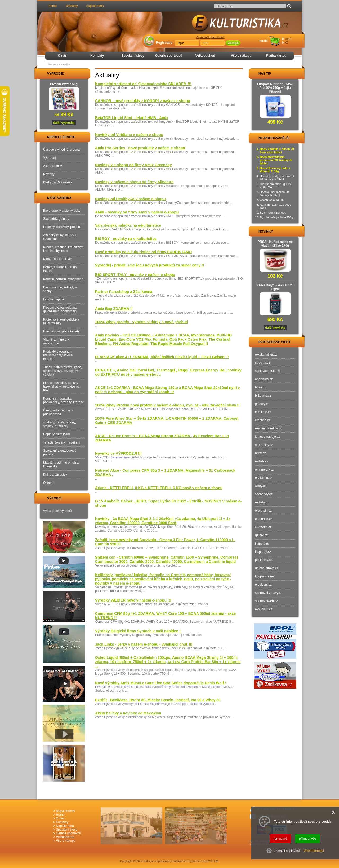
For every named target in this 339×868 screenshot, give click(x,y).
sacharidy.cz (264, 494)
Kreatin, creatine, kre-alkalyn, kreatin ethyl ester (64, 249)
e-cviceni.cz (263, 585)
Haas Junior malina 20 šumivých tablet (274, 194)
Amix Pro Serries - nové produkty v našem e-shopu (140, 148)
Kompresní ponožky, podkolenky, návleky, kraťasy (63, 400)
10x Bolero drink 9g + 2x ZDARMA (276, 186)
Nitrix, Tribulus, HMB (58, 259)
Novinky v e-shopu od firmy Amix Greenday (133, 165)
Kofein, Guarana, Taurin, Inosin (60, 269)
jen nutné (280, 839)
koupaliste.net (265, 576)
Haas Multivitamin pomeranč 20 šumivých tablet (276, 160)
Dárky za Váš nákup (57, 182)
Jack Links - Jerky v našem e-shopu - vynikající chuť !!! (144, 644)
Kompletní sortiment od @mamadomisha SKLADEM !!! (143, 84)
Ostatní (48, 483)
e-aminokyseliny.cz (268, 428)
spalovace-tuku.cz (268, 371)
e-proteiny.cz (264, 445)
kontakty (72, 6)
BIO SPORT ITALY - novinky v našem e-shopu (135, 275)
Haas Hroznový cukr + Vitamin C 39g (275, 170)
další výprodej (64, 123)
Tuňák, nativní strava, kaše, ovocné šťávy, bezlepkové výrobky (63, 371)
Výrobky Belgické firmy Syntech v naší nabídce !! (138, 631)
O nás (62, 56)
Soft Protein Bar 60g (273, 213)
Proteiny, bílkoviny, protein (62, 227)
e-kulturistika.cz (266, 354)
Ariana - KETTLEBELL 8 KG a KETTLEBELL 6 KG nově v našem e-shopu (159, 488)
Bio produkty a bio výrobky (62, 211)
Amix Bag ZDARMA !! (114, 309)
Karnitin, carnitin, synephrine (63, 279)
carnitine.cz (263, 412)
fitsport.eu (262, 543)
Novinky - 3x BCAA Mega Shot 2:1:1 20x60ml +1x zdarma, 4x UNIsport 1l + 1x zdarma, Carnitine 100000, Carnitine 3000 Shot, (163, 521)
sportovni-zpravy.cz (269, 593)
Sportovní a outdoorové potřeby (60, 453)
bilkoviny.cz (263, 396)
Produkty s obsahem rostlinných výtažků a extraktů (58, 355)
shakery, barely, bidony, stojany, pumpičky (60, 424)
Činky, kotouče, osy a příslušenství (58, 412)
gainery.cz (262, 404)
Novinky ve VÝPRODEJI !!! (118, 453)
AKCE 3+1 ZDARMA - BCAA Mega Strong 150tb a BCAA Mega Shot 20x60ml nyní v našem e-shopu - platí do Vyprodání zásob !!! (168, 390)
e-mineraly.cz (264, 470)
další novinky (275, 328)
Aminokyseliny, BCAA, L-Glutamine (61, 237)
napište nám (95, 6)
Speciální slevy (133, 56)
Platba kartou (276, 56)
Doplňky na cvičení (57, 434)
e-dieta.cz (262, 502)
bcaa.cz (260, 387)
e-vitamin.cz (264, 478)
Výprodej (49, 158)
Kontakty (97, 56)
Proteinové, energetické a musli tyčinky (61, 321)
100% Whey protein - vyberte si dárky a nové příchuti (142, 322)
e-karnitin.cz (264, 519)
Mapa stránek (66, 811)
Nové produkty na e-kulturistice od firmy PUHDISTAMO (143, 252)
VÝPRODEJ (51, 74)
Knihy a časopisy (55, 475)
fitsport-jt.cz (263, 552)
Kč (287, 43)
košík (264, 41)
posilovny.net (264, 560)
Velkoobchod (205, 56)
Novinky (49, 174)
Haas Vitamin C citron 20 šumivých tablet (277, 151)
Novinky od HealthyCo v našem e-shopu (130, 199)
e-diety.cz (262, 461)
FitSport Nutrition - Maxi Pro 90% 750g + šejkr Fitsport (275, 88)
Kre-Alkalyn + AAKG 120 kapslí (275, 287)
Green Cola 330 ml (272, 200)
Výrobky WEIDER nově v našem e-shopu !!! (133, 600)
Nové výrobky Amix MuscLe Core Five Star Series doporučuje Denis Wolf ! (161, 683)
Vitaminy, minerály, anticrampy (56, 341)
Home (52, 64)
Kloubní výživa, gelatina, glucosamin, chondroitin (60, 309)
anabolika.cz (264, 379)
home (53, 6)
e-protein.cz (263, 511)
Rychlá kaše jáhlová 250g (276, 217)
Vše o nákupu (241, 56)
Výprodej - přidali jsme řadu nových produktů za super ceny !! (150, 265)
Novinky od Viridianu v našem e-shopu (129, 135)
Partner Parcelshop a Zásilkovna (124, 292)
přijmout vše (308, 839)
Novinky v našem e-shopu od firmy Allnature (134, 182)
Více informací (314, 851)
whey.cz (261, 486)
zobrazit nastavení (287, 851)
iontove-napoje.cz (267, 437)
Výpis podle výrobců (57, 511)
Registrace (164, 43)
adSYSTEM (211, 861)
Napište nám (65, 826)
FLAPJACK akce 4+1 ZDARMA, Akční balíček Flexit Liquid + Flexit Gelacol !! (162, 357)
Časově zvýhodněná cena (61, 150)
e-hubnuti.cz (264, 609)
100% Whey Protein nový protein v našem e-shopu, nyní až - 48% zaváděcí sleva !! (167, 405)
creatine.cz (263, 420)
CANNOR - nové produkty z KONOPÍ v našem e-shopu (143, 101)
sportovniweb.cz (266, 601)
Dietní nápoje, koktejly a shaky (60, 289)
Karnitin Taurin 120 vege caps (275, 206)
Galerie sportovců (169, 56)
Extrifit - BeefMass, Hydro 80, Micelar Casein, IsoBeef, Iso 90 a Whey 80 (158, 700)
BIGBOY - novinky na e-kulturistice (126, 239)
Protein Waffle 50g (64, 84)
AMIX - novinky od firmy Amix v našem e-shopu (137, 212)
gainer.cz (261, 535)
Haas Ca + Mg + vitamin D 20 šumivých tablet (277, 178)
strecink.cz (263, 363)
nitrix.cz (260, 453)
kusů (288, 39)
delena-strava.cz (267, 568)
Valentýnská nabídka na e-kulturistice (128, 225)
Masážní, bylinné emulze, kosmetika (61, 464)
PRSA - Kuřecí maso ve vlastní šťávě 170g (275, 244)
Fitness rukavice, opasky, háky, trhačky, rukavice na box (61, 387)
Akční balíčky (53, 166)
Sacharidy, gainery (56, 219)
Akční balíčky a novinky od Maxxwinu (128, 713)
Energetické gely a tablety (61, 331)
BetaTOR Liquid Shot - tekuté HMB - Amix (132, 118)
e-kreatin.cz (263, 527)
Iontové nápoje (54, 299)
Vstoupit (233, 43)
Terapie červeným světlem (62, 442)
